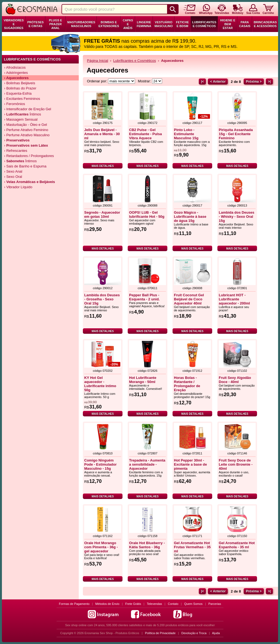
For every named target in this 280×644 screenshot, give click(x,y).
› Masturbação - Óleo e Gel (26, 125)
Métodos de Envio (107, 604)
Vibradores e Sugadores (14, 24)
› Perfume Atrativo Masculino (27, 135)
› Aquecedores (16, 78)
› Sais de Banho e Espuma (25, 166)
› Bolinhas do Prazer (20, 88)
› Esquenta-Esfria (18, 93)
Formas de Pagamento (74, 604)
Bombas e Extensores (109, 24)
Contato (173, 604)
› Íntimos (23, 114)
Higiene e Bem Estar (228, 24)
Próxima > (254, 82)
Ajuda (216, 633)
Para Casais (245, 24)
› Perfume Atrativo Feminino (26, 130)
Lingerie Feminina (144, 24)
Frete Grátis (133, 604)
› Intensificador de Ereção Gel (28, 109)
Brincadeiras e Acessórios (265, 24)
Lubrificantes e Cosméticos (204, 24)
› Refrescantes (16, 151)
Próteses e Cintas (36, 24)
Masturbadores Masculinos (81, 24)
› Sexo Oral (13, 177)
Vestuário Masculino (164, 24)
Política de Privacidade (160, 633)
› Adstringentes (16, 73)
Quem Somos (193, 604)
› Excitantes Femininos (22, 99)
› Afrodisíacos (15, 67)
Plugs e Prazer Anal (56, 24)
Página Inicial (97, 61)
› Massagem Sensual (21, 119)
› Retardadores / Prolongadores (29, 156)
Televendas (154, 604)
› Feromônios (15, 104)
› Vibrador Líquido (18, 187)
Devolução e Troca (194, 633)
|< (202, 82)
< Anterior (218, 82)
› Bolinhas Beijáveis (20, 83)
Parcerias (215, 604)
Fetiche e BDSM (183, 24)
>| (269, 82)
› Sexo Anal (13, 171)
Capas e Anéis (128, 24)
